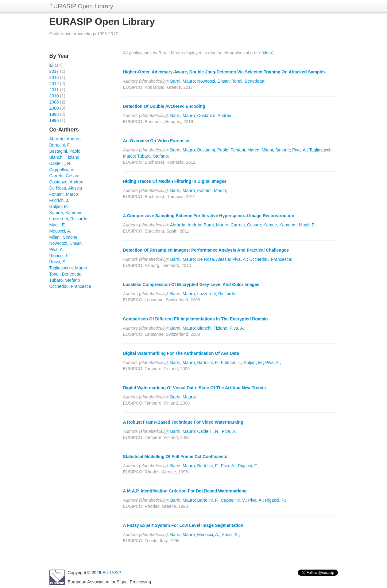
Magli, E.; (308, 225)
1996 (54, 120)
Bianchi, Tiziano (64, 157)
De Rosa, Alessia (66, 188)
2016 (54, 77)
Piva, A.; (300, 150)
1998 (54, 114)
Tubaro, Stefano (65, 280)
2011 (54, 90)
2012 (54, 84)
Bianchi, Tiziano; (213, 328)
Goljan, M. (59, 206)
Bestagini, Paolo (65, 151)
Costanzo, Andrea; (215, 116)
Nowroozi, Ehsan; (214, 81)
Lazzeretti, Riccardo (68, 219)
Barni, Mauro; (183, 81)
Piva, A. (57, 249)
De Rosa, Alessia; (214, 259)
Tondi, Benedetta (66, 274)
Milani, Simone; (277, 150)
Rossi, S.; (231, 535)
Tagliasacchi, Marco (68, 268)
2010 (54, 96)
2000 (54, 108)
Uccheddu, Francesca (70, 286)
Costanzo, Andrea (66, 182)
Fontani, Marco (64, 194)
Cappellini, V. (62, 170)
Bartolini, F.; (209, 363)
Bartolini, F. (60, 145)
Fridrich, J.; (232, 363)
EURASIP (112, 573)
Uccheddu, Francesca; (271, 259)
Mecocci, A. (60, 231)
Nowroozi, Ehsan (66, 243)
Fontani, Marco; (245, 150)
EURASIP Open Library (81, 6)
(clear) (268, 53)
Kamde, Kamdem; (281, 225)
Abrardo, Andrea (65, 139)
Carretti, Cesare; (247, 225)
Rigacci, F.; (248, 466)
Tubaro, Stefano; (153, 156)
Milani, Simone (64, 237)
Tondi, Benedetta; (249, 81)
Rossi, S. (58, 262)
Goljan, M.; (254, 363)
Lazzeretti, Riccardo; (217, 294)
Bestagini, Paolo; (213, 150)
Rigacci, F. (59, 256)
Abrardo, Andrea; (186, 225)
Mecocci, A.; (209, 535)
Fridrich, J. (59, 200)
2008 (54, 102)
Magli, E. (58, 225)
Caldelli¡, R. (60, 163)
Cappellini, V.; (234, 500)
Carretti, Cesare (65, 176)
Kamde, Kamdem (66, 213)
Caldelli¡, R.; (209, 431)
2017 (54, 71)
